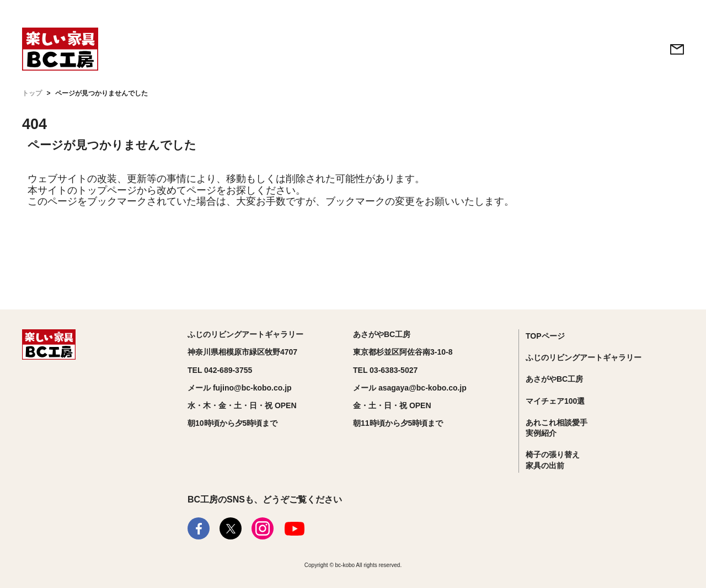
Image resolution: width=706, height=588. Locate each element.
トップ (32, 93)
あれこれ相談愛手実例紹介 (557, 428)
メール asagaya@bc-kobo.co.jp (410, 388)
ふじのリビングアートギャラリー (584, 357)
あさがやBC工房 (554, 379)
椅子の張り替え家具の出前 (553, 460)
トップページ (107, 190)
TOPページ (545, 336)
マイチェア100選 (555, 401)
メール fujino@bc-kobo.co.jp (240, 388)
